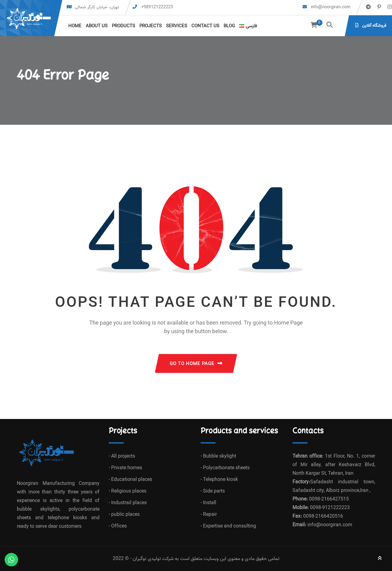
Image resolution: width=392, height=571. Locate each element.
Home (75, 26)
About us (97, 26)
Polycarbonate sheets (226, 468)
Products (123, 26)
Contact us (205, 26)
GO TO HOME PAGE (196, 364)
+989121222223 (157, 7)
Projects (151, 26)
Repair (210, 515)
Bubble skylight (220, 456)
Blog (229, 26)
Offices (119, 526)
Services (177, 26)
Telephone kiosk (221, 480)
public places (125, 515)
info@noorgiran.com (330, 7)
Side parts (214, 491)
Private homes (127, 468)
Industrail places (129, 503)
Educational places (132, 480)
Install (210, 503)
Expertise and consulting (230, 526)
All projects (123, 456)
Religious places (129, 491)
